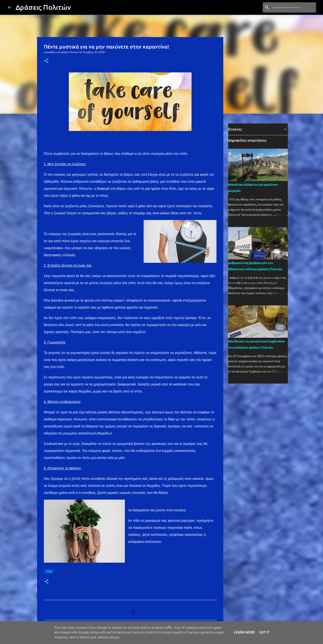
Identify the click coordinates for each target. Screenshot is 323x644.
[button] (46, 61)
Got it (264, 632)
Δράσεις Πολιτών (43, 7)
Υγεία (49, 571)
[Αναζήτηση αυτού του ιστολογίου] (294, 7)
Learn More (244, 632)
